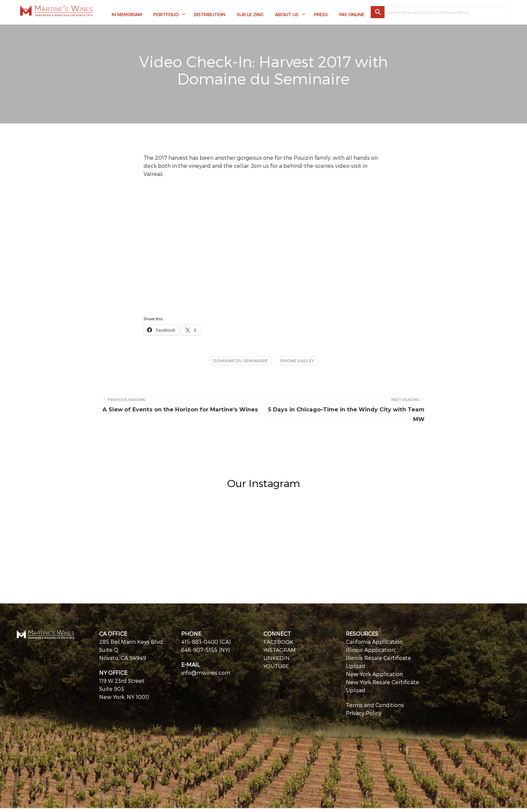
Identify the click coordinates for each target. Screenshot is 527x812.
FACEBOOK (279, 645)
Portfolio (166, 15)
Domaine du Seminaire (240, 361)
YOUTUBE (277, 670)
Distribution (210, 15)
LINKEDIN (277, 661)
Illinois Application (370, 653)
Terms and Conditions (375, 709)
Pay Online (352, 15)
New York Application (374, 678)
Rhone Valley (297, 361)
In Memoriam (127, 15)
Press (321, 15)
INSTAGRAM (280, 653)
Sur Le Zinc (250, 15)
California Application (374, 645)
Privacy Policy (364, 717)
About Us (287, 15)
